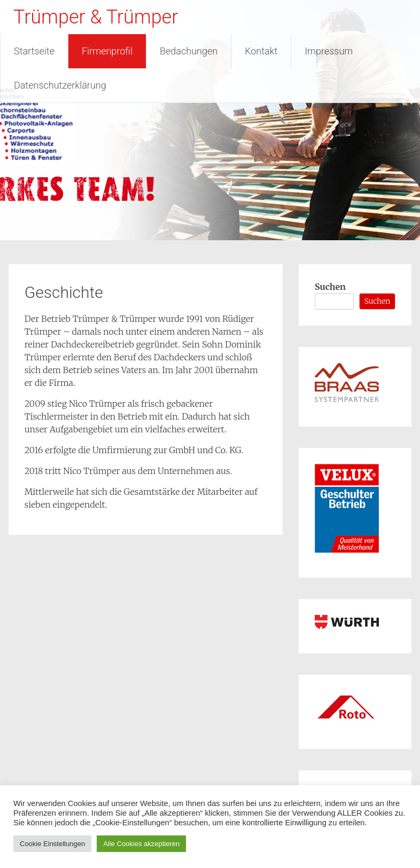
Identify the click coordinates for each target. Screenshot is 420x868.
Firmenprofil (107, 51)
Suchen (330, 287)
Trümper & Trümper (96, 17)
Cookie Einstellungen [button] (52, 844)
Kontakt (261, 51)
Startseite (34, 51)
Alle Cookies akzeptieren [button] (141, 844)
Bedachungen (189, 51)
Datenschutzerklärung (60, 85)
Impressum (329, 51)
